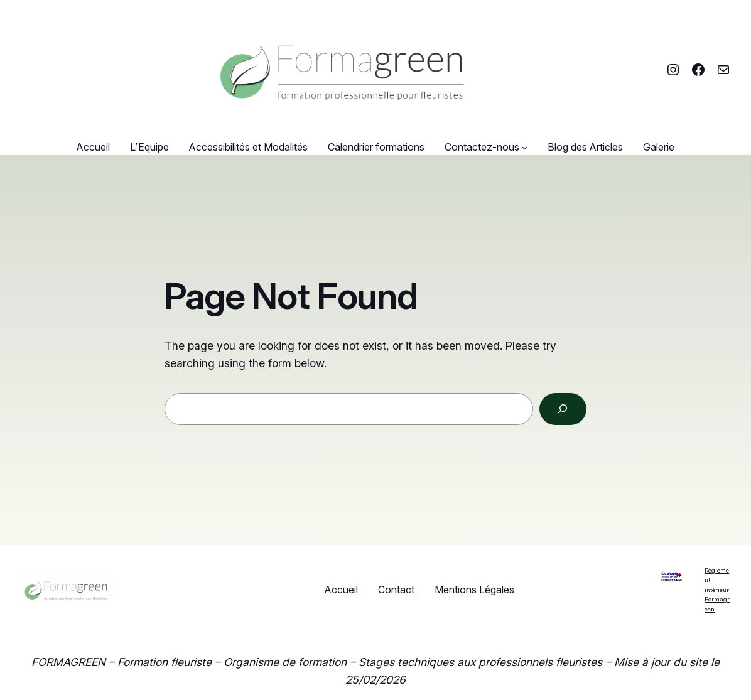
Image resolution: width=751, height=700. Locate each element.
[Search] (563, 409)
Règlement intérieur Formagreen (717, 590)
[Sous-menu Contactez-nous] (525, 148)
